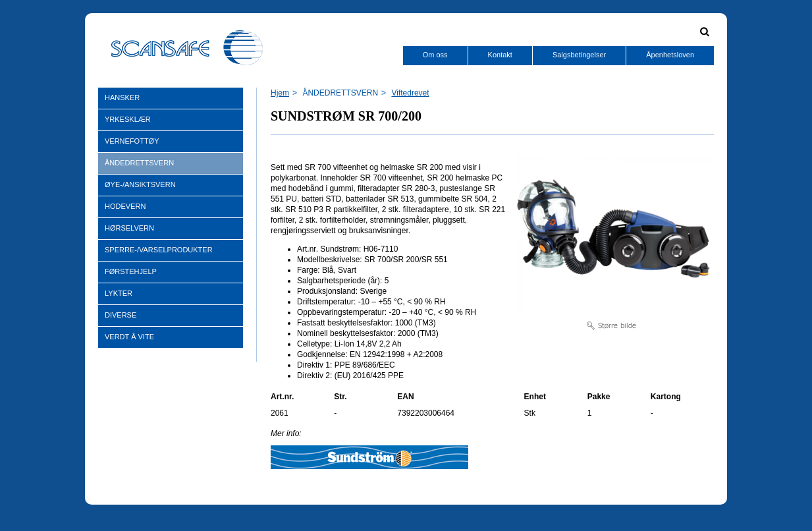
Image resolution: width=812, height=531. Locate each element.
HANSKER (122, 98)
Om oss (435, 55)
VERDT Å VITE (129, 337)
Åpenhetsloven (670, 55)
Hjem (280, 93)
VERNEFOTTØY (132, 141)
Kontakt (500, 55)
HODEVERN (125, 206)
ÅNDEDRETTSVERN (139, 163)
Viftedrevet (410, 93)
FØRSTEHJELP (131, 271)
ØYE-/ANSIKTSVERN (140, 184)
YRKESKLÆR (128, 119)
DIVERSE (121, 315)
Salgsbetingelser (579, 55)
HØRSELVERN (129, 228)
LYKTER (119, 293)
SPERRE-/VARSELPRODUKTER (159, 250)
